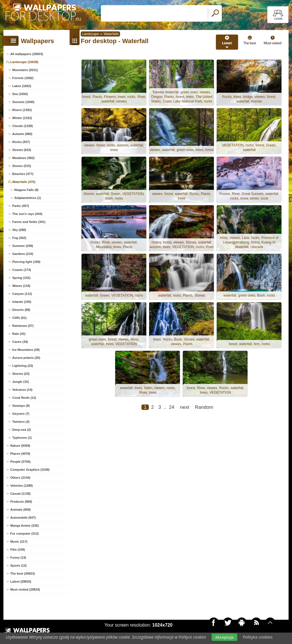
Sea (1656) (20, 94)
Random (204, 407)
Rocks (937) (21, 142)
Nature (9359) (20, 446)
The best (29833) (23, 573)
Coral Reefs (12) (24, 398)
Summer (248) (23, 246)
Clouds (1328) (23, 126)
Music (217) (19, 542)
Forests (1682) (23, 78)
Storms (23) (21, 374)
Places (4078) (20, 454)
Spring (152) (21, 278)
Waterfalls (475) (24, 182)
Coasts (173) (22, 270)
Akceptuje (224, 637)
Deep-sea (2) (22, 430)
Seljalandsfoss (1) (28, 198)
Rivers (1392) (22, 110)
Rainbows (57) (23, 326)
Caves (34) (20, 342)
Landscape (91, 34)
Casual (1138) (20, 494)
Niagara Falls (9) (26, 190)
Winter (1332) (22, 118)
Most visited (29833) (25, 589)
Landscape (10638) (24, 62)
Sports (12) (18, 565)
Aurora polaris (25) (26, 358)
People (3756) (20, 462)
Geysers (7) (21, 414)
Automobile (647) (23, 518)
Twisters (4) (21, 422)
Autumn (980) (22, 134)
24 (172, 407)
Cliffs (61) (19, 318)
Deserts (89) (21, 310)
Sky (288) (19, 230)
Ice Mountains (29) (26, 350)
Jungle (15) (21, 382)
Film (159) (18, 550)
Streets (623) (22, 150)
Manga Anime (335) (25, 526)
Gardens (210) (23, 254)
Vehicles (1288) (22, 486)
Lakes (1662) (22, 86)
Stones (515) (22, 166)
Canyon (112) (22, 294)
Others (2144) (20, 478)
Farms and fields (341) (29, 222)
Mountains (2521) (25, 70)
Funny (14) (18, 558)
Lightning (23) (23, 366)
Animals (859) (21, 510)
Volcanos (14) (22, 390)
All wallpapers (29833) (27, 54)
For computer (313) (25, 534)
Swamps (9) (21, 406)
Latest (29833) (21, 581)
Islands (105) (22, 302)
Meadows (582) (23, 158)
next (184, 407)
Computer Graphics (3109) (30, 470)
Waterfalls (111, 34)
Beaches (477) (23, 174)
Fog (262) (19, 238)
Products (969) (21, 502)
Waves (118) (21, 286)
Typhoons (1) (22, 438)
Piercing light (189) (26, 262)
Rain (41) (19, 334)
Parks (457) (21, 206)
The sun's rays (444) (27, 214)
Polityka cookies (258, 637)
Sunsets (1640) (23, 102)
